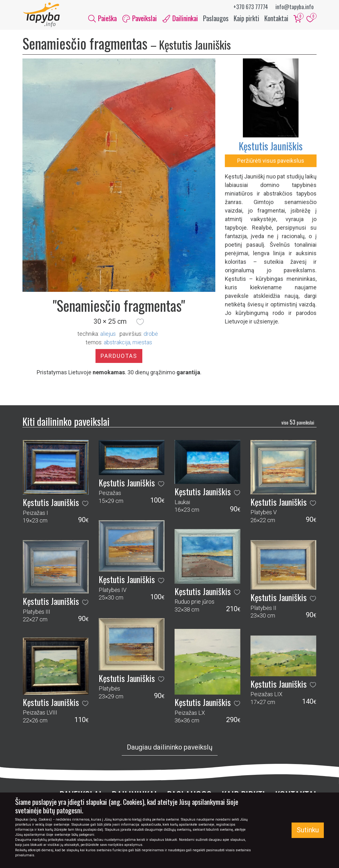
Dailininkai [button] (180, 18)
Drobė (151, 334)
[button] (140, 322)
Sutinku (308, 830)
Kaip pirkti (247, 18)
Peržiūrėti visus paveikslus (271, 161)
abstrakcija (117, 343)
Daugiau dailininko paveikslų (170, 748)
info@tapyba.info (295, 7)
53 (298, 423)
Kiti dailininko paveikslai (66, 422)
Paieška (102, 18)
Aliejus (108, 334)
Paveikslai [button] (140, 18)
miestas (142, 343)
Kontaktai (276, 18)
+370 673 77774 (251, 7)
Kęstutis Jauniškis (271, 146)
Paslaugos (216, 18)
